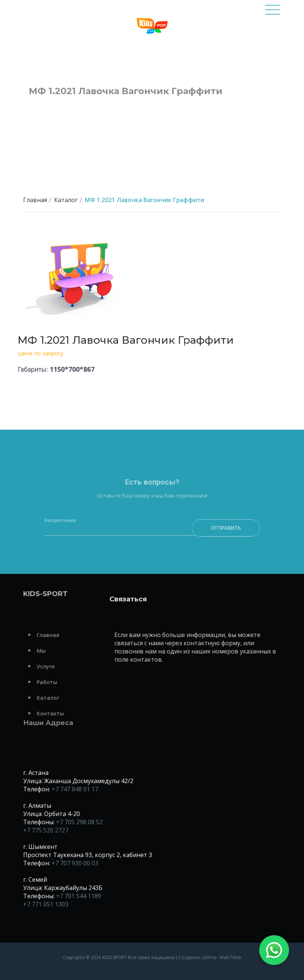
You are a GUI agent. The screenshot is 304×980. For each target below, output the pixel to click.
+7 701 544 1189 (79, 896)
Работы (58, 682)
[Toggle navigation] (273, 13)
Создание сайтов (197, 957)
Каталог (66, 200)
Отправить (215, 538)
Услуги (56, 666)
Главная (35, 200)
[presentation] (152, 560)
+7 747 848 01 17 (75, 789)
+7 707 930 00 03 (75, 863)
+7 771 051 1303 (46, 904)
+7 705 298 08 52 (79, 822)
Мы (52, 651)
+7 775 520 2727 (46, 830)
